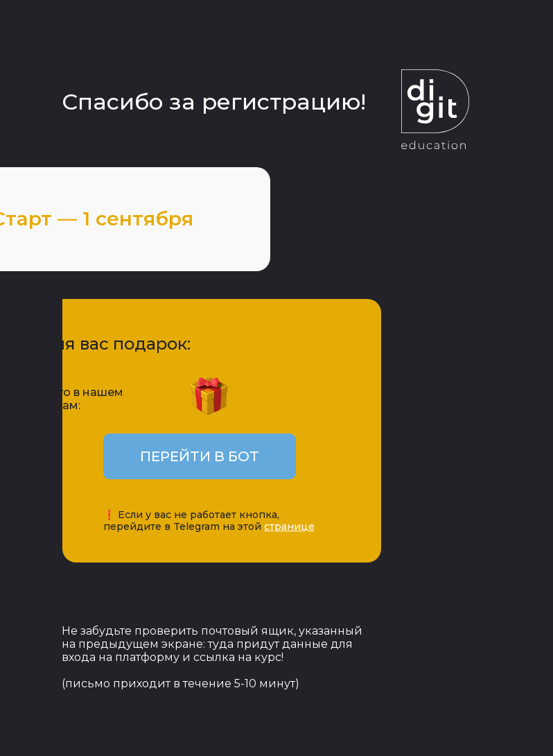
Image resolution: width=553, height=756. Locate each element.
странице (289, 526)
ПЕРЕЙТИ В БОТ (200, 456)
